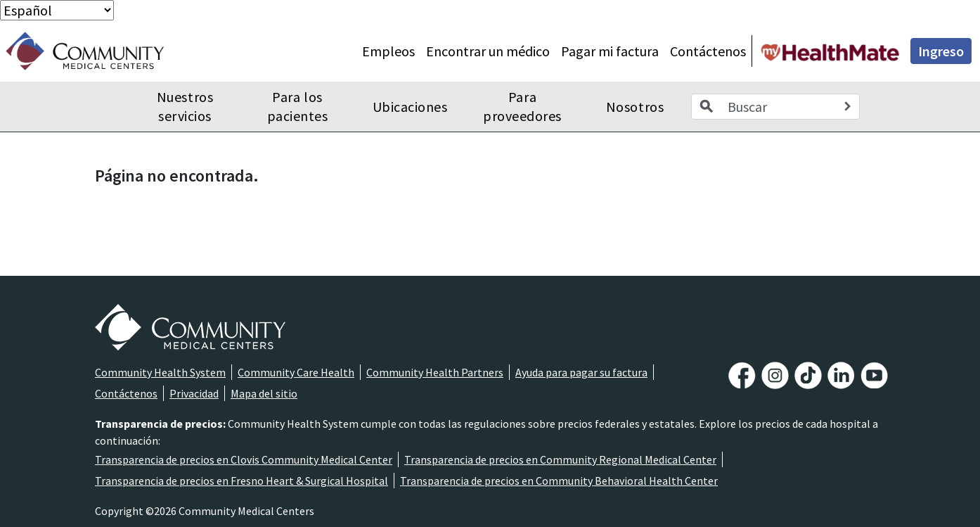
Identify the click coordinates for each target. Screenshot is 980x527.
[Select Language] (57, 10)
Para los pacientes (298, 107)
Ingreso (941, 51)
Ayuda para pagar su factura (581, 372)
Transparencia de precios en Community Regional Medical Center (560, 459)
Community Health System (160, 372)
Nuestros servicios (185, 107)
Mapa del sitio (264, 393)
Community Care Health (296, 372)
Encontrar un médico (488, 51)
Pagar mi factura (610, 51)
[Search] (847, 107)
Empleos (388, 51)
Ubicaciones (410, 107)
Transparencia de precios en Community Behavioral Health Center (559, 481)
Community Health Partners (435, 372)
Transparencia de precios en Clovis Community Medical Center (244, 459)
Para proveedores (522, 107)
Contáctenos (708, 51)
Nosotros (635, 107)
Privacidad (194, 393)
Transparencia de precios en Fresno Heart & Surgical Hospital (241, 481)
